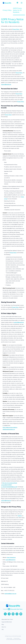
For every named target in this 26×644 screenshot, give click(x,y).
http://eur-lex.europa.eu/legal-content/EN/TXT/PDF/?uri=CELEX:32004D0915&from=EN (9, 485)
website (20, 516)
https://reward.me (11, 557)
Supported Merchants (7, 622)
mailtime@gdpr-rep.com (10, 594)
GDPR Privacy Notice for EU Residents (17, 10)
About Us (4, 627)
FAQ (3, 629)
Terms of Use (9, 638)
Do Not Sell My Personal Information (14, 639)
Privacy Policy (7, 10)
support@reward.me (6, 84)
